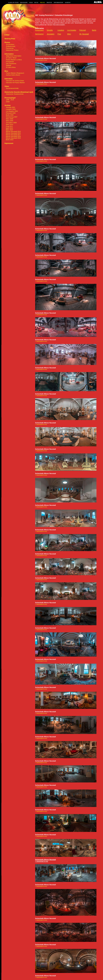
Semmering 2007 (12, 117)
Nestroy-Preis (10, 39)
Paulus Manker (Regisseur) (15, 73)
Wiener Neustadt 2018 (13, 136)
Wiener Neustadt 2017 (13, 135)
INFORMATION (59, 3)
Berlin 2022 (9, 140)
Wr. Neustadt (84, 34)
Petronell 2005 (10, 113)
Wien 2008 (10, 119)
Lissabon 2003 (11, 109)
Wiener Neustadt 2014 (13, 131)
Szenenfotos (10, 44)
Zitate (8, 102)
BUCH (36, 3)
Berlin (94, 30)
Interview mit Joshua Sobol (15, 81)
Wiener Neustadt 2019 (13, 138)
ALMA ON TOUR (13, 3)
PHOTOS (49, 3)
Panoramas (10, 48)
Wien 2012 (9, 128)
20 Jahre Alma (11, 67)
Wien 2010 (10, 125)
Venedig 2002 (10, 107)
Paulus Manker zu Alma (14, 60)
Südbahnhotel (11, 46)
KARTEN (68, 3)
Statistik (9, 65)
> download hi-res (41, 60)
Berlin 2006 (9, 115)
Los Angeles (72, 30)
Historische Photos (12, 50)
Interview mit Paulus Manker (15, 83)
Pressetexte (10, 62)
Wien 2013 (9, 130)
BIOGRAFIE (24, 3)
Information (9, 54)
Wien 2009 (10, 121)
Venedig (50, 30)
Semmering (39, 34)
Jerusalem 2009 (11, 123)
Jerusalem (50, 34)
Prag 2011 (9, 126)
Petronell (82, 30)
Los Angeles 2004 (12, 111)
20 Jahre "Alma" (11, 58)
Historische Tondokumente (15, 94)
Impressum (9, 143)
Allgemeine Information (14, 56)
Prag (59, 34)
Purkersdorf (39, 30)
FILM (31, 3)
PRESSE (43, 3)
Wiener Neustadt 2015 (13, 133)
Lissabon (61, 30)
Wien (69, 34)
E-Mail (7, 35)
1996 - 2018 (10, 100)
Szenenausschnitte (12, 88)
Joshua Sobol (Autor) (13, 75)
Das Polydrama (11, 63)
